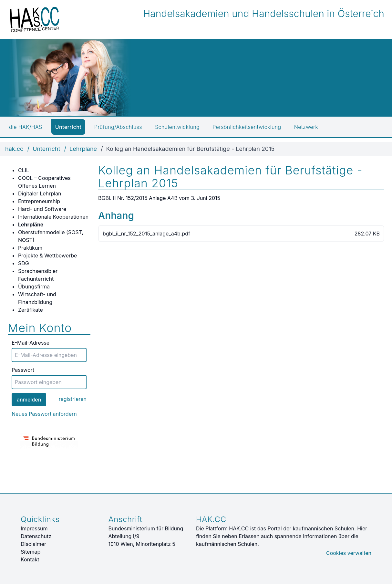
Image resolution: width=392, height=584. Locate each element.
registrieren (73, 399)
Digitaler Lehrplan (40, 193)
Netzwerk (306, 127)
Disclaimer (33, 544)
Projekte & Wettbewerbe (47, 255)
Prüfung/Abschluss (118, 127)
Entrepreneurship (39, 201)
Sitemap (31, 552)
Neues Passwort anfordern (44, 414)
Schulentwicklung (177, 127)
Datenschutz (36, 536)
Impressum (34, 528)
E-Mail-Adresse (31, 343)
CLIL (24, 170)
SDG (24, 263)
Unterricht (68, 127)
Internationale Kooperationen (53, 217)
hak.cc (14, 149)
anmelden (29, 400)
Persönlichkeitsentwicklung (247, 127)
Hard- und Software (42, 209)
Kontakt (30, 559)
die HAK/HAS (26, 127)
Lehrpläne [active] (31, 224)
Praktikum (30, 248)
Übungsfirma (34, 287)
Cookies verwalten (349, 553)
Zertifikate (31, 310)
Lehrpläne (83, 149)
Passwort (23, 370)
